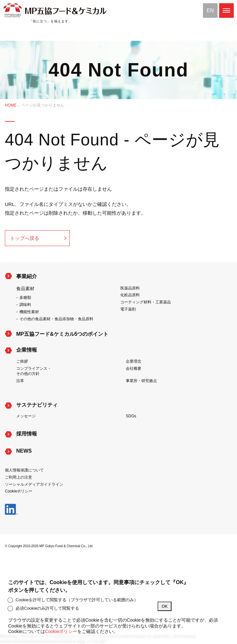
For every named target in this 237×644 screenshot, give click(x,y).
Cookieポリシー (19, 491)
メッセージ (26, 416)
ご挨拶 (22, 361)
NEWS (24, 451)
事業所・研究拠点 (141, 381)
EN (210, 11)
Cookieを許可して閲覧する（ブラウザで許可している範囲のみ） (73, 600)
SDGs (131, 416)
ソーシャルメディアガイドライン (34, 484)
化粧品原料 (130, 295)
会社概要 (134, 368)
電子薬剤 (128, 309)
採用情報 (27, 434)
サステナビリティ (37, 405)
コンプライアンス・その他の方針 (34, 371)
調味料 (25, 305)
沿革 (20, 381)
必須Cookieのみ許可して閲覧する (44, 608)
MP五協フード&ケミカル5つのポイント (62, 334)
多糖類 (25, 298)
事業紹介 (27, 276)
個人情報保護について (24, 470)
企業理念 (134, 361)
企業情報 (27, 350)
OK (165, 606)
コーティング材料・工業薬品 (146, 302)
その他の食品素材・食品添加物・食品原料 (56, 319)
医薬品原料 (130, 288)
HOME (11, 105)
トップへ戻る (25, 238)
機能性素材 (29, 312)
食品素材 (25, 288)
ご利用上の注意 (18, 477)
